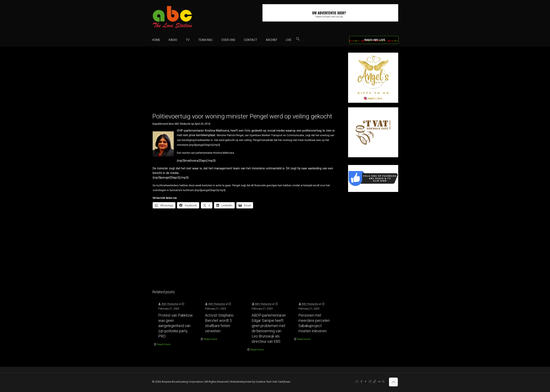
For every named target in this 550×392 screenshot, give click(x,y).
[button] (298, 40)
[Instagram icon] (370, 382)
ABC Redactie (170, 304)
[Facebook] (373, 191)
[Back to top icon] (393, 382)
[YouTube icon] (366, 382)
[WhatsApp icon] (357, 382)
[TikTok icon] (374, 382)
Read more (164, 344)
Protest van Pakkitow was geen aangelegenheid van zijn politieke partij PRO (176, 326)
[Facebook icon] (361, 382)
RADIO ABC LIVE (375, 40)
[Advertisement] (246, 82)
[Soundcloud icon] (379, 382)
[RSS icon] (383, 382)
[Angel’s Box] (373, 102)
